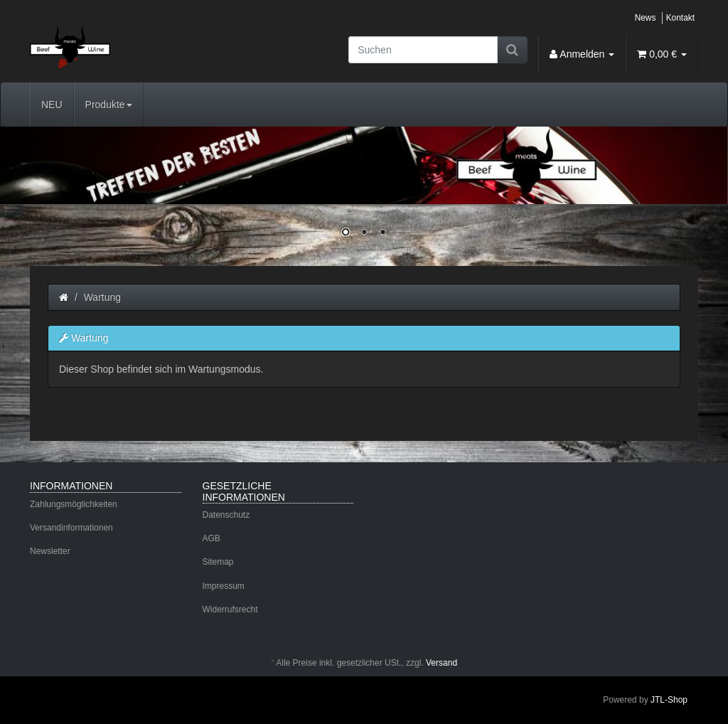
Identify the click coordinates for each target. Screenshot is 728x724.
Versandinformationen (71, 528)
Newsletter (50, 551)
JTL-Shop (669, 700)
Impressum (224, 586)
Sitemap (218, 562)
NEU (52, 105)
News (646, 18)
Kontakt (680, 18)
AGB (212, 538)
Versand (441, 663)
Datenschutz (226, 515)
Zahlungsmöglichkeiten (74, 504)
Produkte (109, 105)
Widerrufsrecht (230, 609)
